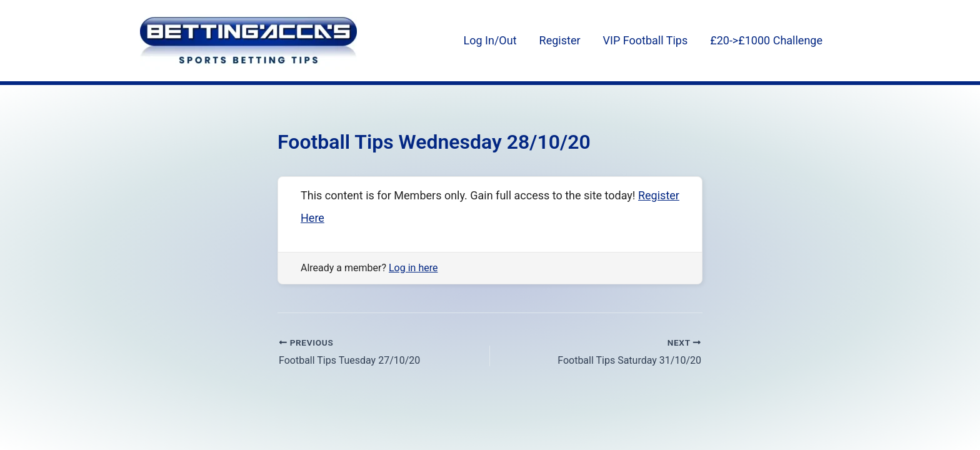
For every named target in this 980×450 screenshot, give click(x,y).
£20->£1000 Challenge (766, 40)
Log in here (413, 268)
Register (560, 40)
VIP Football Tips (646, 40)
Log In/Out (490, 40)
